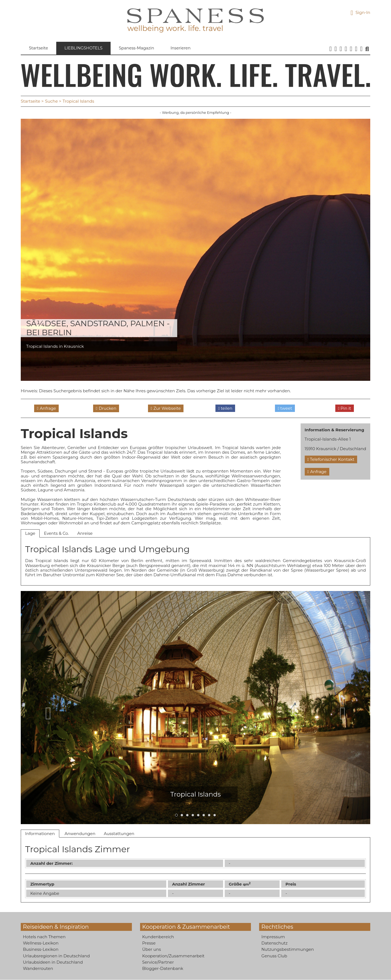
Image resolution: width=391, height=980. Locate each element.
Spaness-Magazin (138, 48)
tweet (285, 408)
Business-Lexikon (41, 950)
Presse (149, 943)
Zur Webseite (167, 408)
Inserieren (183, 48)
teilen (225, 408)
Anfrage (48, 408)
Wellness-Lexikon (41, 943)
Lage (30, 534)
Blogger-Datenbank (163, 968)
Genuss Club (274, 956)
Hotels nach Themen (44, 937)
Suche (51, 101)
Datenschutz (274, 943)
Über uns (152, 950)
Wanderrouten (38, 968)
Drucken (107, 408)
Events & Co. (56, 534)
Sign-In (360, 12)
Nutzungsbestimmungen (288, 950)
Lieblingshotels (84, 48)
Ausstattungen (119, 834)
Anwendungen (80, 834)
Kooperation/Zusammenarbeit (173, 956)
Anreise (85, 534)
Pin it (345, 408)
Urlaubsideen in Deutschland (53, 962)
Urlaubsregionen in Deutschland (56, 956)
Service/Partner (158, 962)
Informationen (40, 834)
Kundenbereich (158, 937)
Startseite (39, 48)
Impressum (273, 937)
